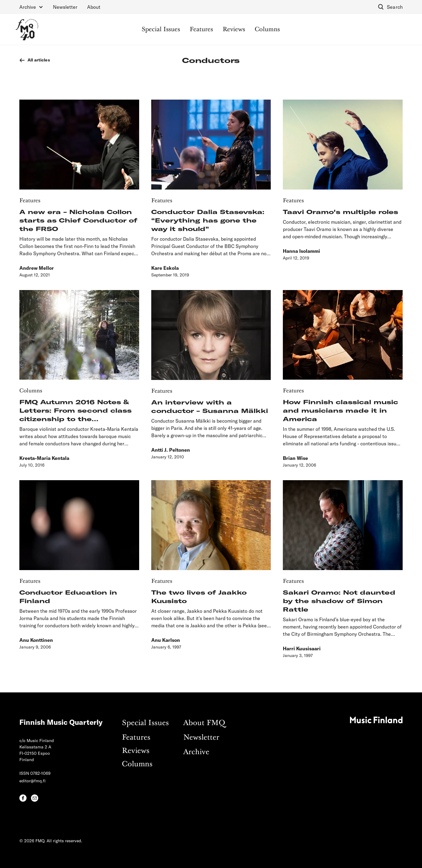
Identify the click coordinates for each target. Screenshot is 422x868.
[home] (27, 30)
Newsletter (65, 7)
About (94, 7)
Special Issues (161, 30)
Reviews (234, 30)
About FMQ (204, 723)
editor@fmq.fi (33, 781)
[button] (31, 7)
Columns (267, 30)
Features (201, 30)
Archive (196, 752)
